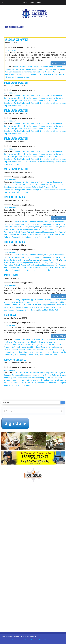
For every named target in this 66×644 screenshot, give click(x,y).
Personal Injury (33, 355)
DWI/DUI (7, 350)
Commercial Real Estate (31, 224)
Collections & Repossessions (43, 305)
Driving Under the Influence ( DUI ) (29, 74)
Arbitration (8, 342)
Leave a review (10, 50)
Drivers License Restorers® (33, 2)
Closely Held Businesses (29, 69)
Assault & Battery (21, 222)
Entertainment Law (22, 77)
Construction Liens (20, 227)
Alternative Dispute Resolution (26, 372)
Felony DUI (25, 232)
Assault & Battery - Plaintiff (48, 300)
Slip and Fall (43, 310)
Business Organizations (50, 302)
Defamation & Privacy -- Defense (46, 72)
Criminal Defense (52, 375)
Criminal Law (45, 344)
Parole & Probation (25, 234)
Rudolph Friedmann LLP (15, 360)
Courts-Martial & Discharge (28, 344)
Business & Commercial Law (28, 302)
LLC (32, 232)
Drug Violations (55, 347)
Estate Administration (49, 307)
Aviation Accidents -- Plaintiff (26, 342)
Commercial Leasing (47, 69)
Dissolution (9, 74)
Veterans (53, 355)
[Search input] (31, 403)
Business (7, 375)
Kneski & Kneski (11, 275)
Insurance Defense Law (27, 380)
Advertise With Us (8, 640)
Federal (17, 232)
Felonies (11, 310)
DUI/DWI (35, 307)
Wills (57, 310)
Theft (51, 310)
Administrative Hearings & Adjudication (30, 339)
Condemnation (48, 224)
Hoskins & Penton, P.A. (15, 197)
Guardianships (21, 352)
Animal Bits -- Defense (56, 339)
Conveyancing (35, 227)
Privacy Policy (43, 640)
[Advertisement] (15, 514)
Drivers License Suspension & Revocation (26, 229)
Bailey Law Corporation (16, 40)
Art (41, 67)
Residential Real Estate (21, 237)
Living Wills (56, 352)
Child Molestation (36, 222)
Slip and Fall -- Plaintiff (41, 237)
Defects (22, 347)
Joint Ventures (33, 352)
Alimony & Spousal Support (25, 300)
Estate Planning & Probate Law (44, 378)
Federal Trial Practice (46, 350)
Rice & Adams (10, 315)
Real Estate (44, 355)
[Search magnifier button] (63, 403)
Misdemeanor (20, 355)
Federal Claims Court (28, 350)
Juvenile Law (45, 352)
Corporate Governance (22, 72)
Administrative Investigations (26, 67)
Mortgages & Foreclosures (26, 310)
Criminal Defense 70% (50, 227)
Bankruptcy (48, 67)
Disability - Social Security (37, 347)
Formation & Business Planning (42, 162)
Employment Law (23, 378)
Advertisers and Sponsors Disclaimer (26, 640)
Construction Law (37, 375)
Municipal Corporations (44, 232)
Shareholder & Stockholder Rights (18, 385)
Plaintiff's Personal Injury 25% (46, 234)
